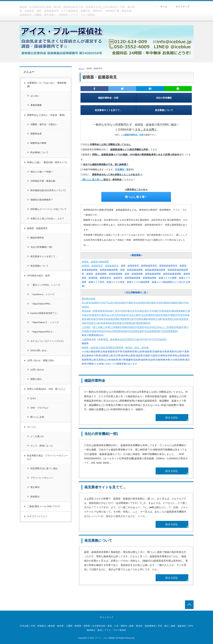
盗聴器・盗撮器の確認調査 (95, 262)
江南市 (103, 315)
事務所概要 (36, 105)
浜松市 (104, 348)
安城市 (141, 327)
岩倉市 (95, 319)
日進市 (141, 311)
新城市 (180, 327)
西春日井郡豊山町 (126, 323)
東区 (181, 303)
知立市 (156, 327)
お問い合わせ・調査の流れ (41, 360)
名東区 (122, 303)
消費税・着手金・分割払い (44, 124)
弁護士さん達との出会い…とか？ (47, 219)
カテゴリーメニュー (37, 516)
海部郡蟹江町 (127, 319)
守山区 (110, 303)
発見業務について (164, 110)
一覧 (144, 292)
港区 (143, 303)
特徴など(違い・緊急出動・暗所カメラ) (47, 162)
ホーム (164, 7)
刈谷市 (148, 327)
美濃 (100, 339)
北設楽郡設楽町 (136, 331)
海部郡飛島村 (143, 323)
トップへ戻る (189, 605)
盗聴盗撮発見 (112, 266)
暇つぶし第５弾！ (136, 197)
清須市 (159, 315)
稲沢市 (88, 315)
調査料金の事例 (38, 143)
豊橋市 (118, 327)
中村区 (160, 303)
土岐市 (138, 339)
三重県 (85, 339)
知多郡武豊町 (113, 319)
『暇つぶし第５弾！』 (92, 180)
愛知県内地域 (89, 299)
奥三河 (111, 327)
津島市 (166, 315)
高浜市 (110, 331)
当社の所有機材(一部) (101, 434)
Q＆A (33, 398)
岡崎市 (126, 327)
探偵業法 (35, 497)
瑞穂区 (175, 303)
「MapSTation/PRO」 (41, 304)
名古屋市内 (87, 303)
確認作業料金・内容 (108, 98)
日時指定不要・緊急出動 (43, 181)
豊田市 (133, 327)
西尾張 (96, 311)
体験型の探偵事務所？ (42, 200)
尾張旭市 (166, 311)
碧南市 (95, 331)
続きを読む (172, 417)
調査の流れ (36, 379)
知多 (110, 311)
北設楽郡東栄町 (153, 331)
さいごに (32, 427)
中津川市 (146, 339)
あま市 (110, 315)
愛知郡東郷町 (178, 311)
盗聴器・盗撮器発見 (93, 266)
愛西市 (174, 315)
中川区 (102, 303)
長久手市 (149, 311)
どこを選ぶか (37, 436)
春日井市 (132, 311)
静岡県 (85, 348)
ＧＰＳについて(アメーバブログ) (47, 341)
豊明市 (152, 315)
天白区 (137, 303)
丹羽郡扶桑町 (141, 319)
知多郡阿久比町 (171, 319)
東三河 (104, 327)
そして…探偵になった (42, 446)
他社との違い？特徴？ (42, 172)
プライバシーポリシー (42, 478)
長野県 (120, 348)
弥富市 (102, 319)
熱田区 (85, 307)
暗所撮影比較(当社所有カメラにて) (48, 190)
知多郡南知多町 (109, 323)
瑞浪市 (162, 339)
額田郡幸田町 (121, 331)
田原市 (103, 331)
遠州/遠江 (96, 348)
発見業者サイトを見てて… (108, 110)
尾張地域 (86, 311)
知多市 (125, 315)
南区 (154, 303)
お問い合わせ (37, 370)
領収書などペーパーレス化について (49, 209)
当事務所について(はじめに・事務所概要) (47, 85)
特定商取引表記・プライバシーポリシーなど (47, 457)
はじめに (35, 96)
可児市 (155, 339)
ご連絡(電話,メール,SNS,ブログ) (44, 506)
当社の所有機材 (164, 98)
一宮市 (116, 311)
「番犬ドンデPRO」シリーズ (45, 285)
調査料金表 (36, 134)
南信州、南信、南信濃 (137, 348)
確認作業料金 (95, 381)
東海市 (95, 315)
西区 (148, 303)
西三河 (96, 327)
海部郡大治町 (155, 319)
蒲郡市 (88, 331)
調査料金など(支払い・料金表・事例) (46, 115)
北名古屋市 (135, 315)
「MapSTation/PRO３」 (43, 332)
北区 (116, 303)
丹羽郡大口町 (94, 323)
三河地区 (86, 327)
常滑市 (181, 315)
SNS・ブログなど (40, 408)
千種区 (130, 303)
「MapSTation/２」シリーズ (45, 322)
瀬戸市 (158, 311)
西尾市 (173, 327)
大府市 (118, 315)
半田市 (124, 311)
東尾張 (104, 311)
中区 (186, 303)
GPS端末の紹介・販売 (39, 276)
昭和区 (167, 303)
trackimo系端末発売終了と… (45, 313)
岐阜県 (92, 339)
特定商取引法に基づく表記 (44, 468)
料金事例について (39, 152)
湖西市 (112, 348)
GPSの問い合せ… (40, 351)
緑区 (96, 303)
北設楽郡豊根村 (169, 331)
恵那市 (130, 339)
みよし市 (164, 327)
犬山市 (144, 315)
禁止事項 (35, 487)
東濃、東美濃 (110, 339)
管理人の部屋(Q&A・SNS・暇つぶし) (46, 389)
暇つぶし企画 (37, 417)
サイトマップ (183, 7)
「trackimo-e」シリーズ (43, 294)
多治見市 (122, 339)
